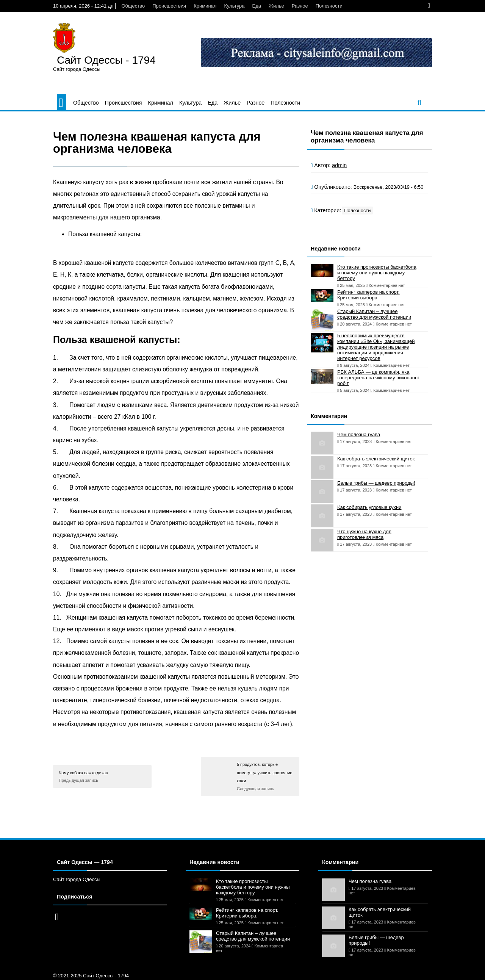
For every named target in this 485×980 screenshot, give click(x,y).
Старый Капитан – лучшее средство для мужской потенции (374, 314)
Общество (133, 6)
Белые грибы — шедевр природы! (376, 483)
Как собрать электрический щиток (376, 459)
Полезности (329, 6)
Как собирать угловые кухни (369, 507)
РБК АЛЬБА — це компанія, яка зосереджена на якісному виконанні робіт (378, 378)
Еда (257, 6)
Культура (234, 6)
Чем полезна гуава (359, 434)
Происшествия (169, 6)
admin (339, 165)
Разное (300, 6)
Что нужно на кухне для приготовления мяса (364, 534)
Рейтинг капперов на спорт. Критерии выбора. (368, 295)
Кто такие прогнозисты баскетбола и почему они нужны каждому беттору (377, 273)
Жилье (276, 6)
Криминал (205, 6)
